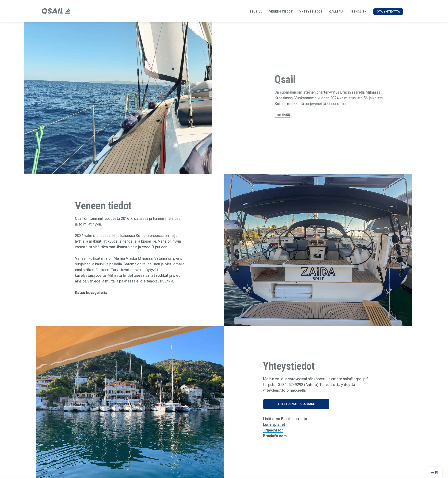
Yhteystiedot (311, 12)
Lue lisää (292, 115)
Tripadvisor (273, 430)
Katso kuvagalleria (91, 293)
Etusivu (256, 12)
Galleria (336, 12)
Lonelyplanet (274, 424)
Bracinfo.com (275, 436)
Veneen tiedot (281, 12)
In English (358, 12)
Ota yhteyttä (388, 12)
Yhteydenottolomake (296, 404)
